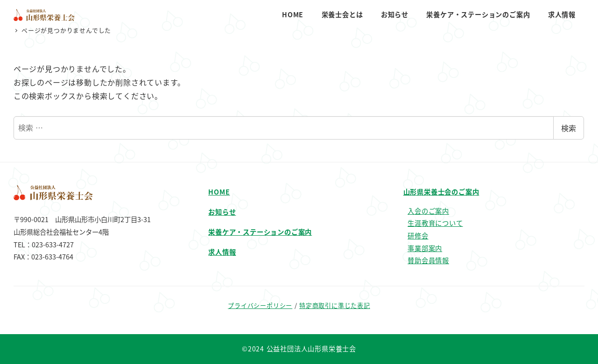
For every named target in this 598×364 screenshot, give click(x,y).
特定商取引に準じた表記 (335, 305)
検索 (569, 128)
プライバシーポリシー (260, 305)
